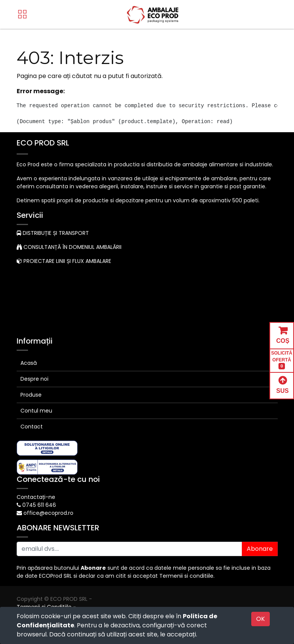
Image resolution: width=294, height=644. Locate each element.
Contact (32, 427)
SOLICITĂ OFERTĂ (282, 360)
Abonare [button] (260, 549)
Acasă (29, 363)
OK (261, 619)
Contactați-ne (36, 497)
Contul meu (36, 411)
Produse (31, 395)
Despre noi (34, 379)
